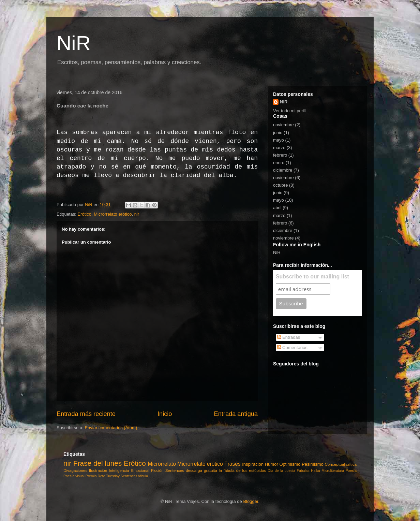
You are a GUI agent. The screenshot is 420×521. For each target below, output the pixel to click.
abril (277, 208)
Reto (102, 476)
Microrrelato (162, 464)
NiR (74, 43)
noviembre (283, 125)
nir (137, 214)
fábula (143, 476)
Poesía (351, 471)
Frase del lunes (97, 463)
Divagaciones (75, 470)
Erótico (84, 214)
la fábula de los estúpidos (243, 470)
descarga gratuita (201, 470)
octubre (280, 185)
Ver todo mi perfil (290, 111)
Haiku (316, 471)
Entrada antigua (236, 414)
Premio (91, 476)
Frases (232, 464)
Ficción (157, 470)
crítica (351, 464)
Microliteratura (333, 471)
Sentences (175, 470)
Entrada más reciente (86, 414)
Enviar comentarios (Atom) (111, 428)
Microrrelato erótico (113, 214)
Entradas (289, 337)
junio (278, 133)
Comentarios (292, 348)
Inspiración (253, 464)
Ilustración (98, 470)
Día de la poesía (281, 471)
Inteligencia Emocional (129, 470)
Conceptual (335, 464)
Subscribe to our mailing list (312, 277)
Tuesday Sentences (122, 476)
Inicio (165, 414)
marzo (279, 148)
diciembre (283, 170)
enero (279, 163)
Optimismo (290, 464)
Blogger (251, 501)
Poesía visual (74, 476)
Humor (272, 464)
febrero (280, 155)
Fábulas (303, 471)
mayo (279, 140)
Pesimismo (313, 464)
